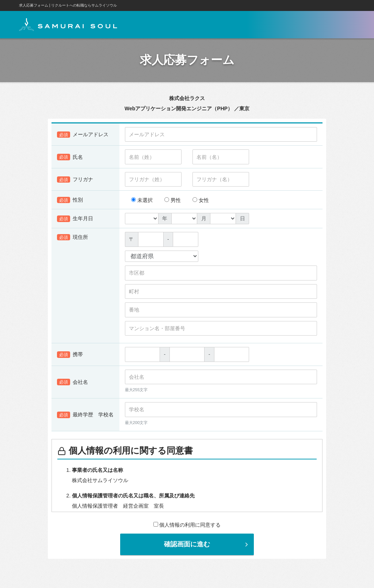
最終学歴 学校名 (85, 415)
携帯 (70, 355)
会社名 (72, 382)
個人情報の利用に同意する (187, 525)
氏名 (70, 157)
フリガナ (75, 180)
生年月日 (75, 219)
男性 (173, 200)
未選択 (142, 200)
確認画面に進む (207, 544)
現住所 (72, 237)
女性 (201, 200)
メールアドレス (83, 135)
